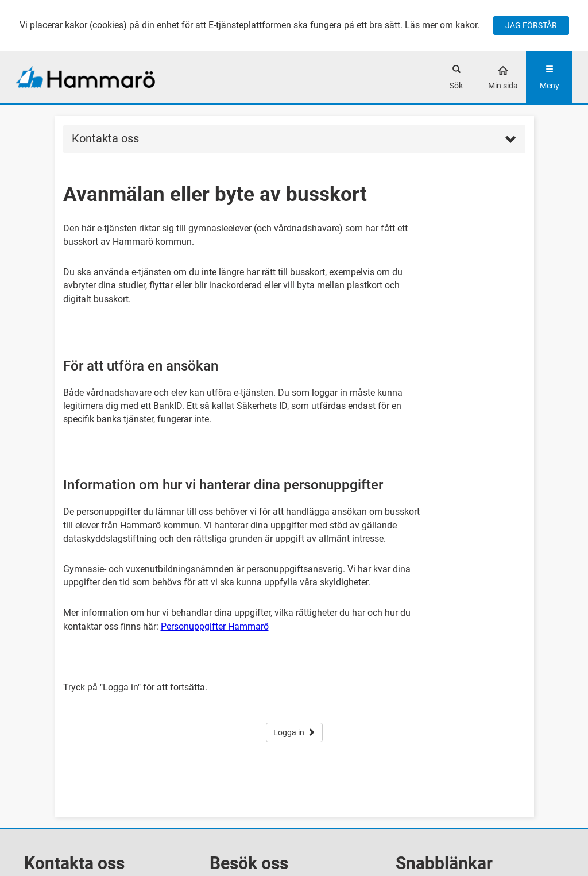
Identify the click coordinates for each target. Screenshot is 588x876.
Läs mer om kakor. (442, 25)
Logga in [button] (294, 732)
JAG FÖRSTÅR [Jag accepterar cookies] (531, 25)
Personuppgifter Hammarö (215, 626)
